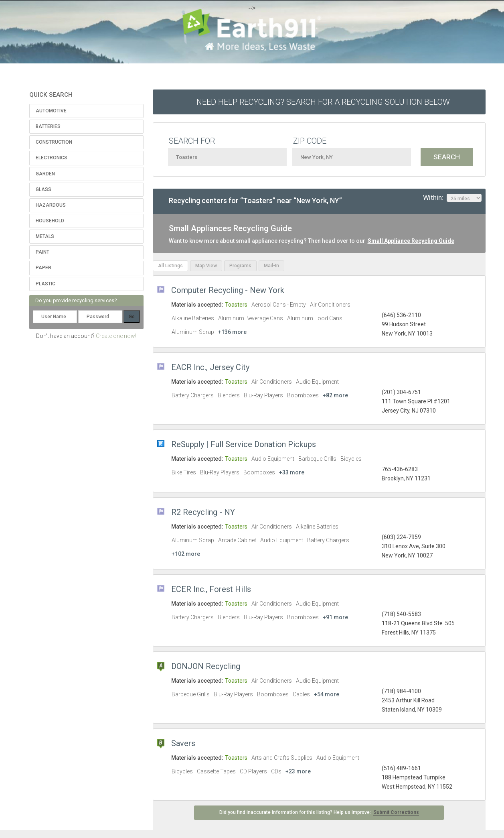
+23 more (298, 771)
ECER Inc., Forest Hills (211, 589)
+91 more (335, 617)
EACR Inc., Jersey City (210, 367)
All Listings (170, 266)
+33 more (292, 472)
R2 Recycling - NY (203, 512)
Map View (206, 266)
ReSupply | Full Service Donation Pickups (244, 444)
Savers (183, 743)
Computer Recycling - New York (228, 290)
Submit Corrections (396, 812)
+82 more (335, 395)
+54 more (327, 694)
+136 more (232, 332)
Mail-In (271, 266)
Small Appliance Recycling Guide (411, 241)
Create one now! (116, 336)
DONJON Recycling (206, 666)
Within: (452, 198)
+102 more (186, 554)
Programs (240, 266)
